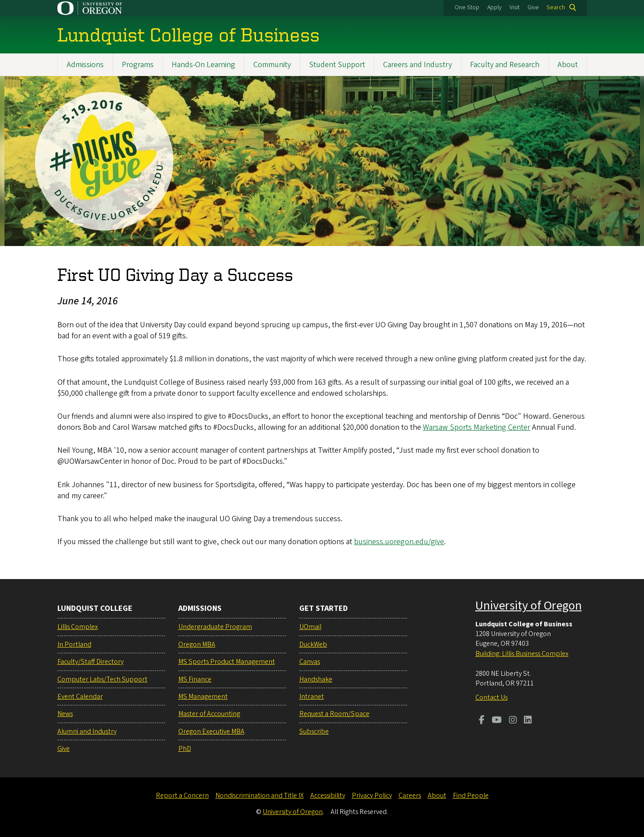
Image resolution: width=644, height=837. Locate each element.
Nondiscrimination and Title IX (260, 795)
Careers (410, 795)
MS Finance (195, 679)
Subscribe (314, 731)
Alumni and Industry (87, 731)
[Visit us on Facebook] (482, 721)
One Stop (467, 8)
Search (556, 8)
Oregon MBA (197, 644)
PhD (185, 749)
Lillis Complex (78, 627)
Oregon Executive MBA (211, 731)
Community (272, 65)
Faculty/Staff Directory (90, 662)
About (568, 65)
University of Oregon (529, 606)
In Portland (74, 644)
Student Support (337, 65)
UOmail (310, 627)
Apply (494, 8)
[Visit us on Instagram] (513, 721)
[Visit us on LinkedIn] (528, 721)
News (65, 714)
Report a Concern (182, 795)
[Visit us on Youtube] (497, 721)
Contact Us (491, 697)
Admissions (85, 65)
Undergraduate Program (215, 627)
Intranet (312, 697)
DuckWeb (313, 644)
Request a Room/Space (334, 714)
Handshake (316, 679)
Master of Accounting (209, 714)
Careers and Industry (418, 65)
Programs (138, 65)
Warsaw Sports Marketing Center (476, 427)
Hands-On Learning (203, 65)
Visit (514, 8)
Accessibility (328, 795)
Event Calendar (80, 697)
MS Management (203, 697)
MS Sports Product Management (227, 662)
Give (533, 8)
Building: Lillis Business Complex (522, 654)
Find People (471, 795)
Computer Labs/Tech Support (102, 679)
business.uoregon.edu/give (399, 542)
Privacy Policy (372, 795)
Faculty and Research (505, 65)
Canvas (310, 662)
